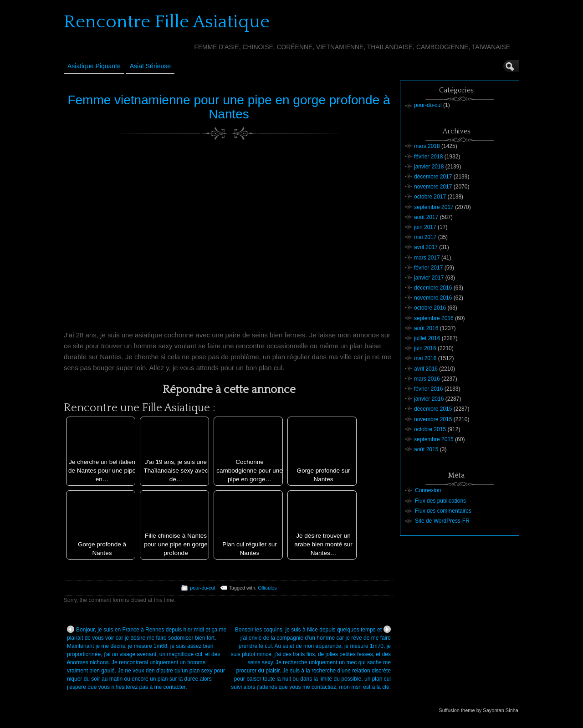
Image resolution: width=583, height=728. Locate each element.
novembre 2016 (433, 298)
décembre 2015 (433, 409)
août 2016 (426, 328)
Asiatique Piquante (94, 66)
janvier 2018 (429, 167)
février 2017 (428, 268)
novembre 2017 (433, 187)
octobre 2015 (430, 429)
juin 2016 (425, 348)
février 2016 (428, 389)
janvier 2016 (429, 399)
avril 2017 (426, 247)
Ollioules (267, 588)
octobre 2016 (430, 308)
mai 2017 (425, 237)
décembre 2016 (433, 288)
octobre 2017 (430, 197)
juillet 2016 (427, 338)
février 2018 (428, 157)
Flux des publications (440, 501)
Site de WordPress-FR (442, 521)
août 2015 (426, 449)
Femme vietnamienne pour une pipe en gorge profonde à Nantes (229, 107)
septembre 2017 (434, 207)
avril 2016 (426, 369)
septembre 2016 (434, 318)
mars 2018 (427, 146)
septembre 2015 (434, 439)
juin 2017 (425, 227)
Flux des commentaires (443, 511)
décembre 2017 (433, 177)
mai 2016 (425, 358)
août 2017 (426, 217)
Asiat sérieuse (150, 66)
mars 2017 (427, 258)
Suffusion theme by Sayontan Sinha (478, 710)
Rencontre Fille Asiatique (167, 22)
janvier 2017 (429, 278)
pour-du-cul (202, 588)
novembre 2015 (433, 419)
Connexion (428, 490)
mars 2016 (427, 379)
